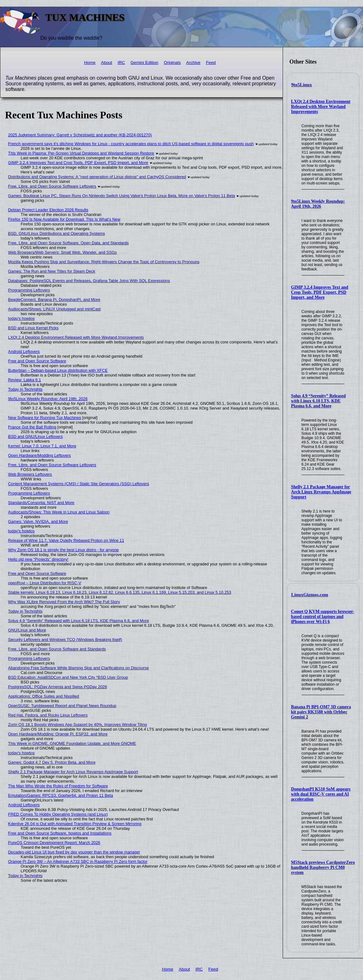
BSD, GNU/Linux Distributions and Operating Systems (57, 233)
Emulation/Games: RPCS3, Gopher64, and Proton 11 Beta (61, 795)
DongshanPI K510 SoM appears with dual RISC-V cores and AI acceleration (321, 794)
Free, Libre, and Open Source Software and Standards (57, 649)
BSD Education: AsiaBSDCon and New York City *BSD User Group (68, 677)
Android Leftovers (24, 351)
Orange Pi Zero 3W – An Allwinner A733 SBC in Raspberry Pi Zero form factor (78, 861)
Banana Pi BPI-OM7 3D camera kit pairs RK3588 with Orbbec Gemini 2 (321, 712)
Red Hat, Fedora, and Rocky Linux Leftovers (48, 715)
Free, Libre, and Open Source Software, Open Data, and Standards (69, 243)
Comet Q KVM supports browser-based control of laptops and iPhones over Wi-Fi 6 (323, 617)
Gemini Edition (144, 62)
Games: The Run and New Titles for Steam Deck (52, 271)
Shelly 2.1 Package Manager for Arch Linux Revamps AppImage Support (321, 492)
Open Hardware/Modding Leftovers (40, 455)
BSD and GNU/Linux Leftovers (36, 436)
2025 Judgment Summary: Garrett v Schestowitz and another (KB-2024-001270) (80, 135)
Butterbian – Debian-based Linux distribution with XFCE (58, 370)
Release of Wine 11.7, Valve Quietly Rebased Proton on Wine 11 (66, 540)
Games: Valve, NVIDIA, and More (38, 521)
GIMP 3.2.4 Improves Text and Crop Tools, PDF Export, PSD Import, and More (320, 292)
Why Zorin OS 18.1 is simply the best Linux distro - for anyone (63, 550)
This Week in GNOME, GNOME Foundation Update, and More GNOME (72, 743)
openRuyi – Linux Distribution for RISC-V (45, 583)
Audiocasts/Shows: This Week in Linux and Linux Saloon (59, 512)
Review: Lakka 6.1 (25, 380)
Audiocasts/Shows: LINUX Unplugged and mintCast (55, 309)
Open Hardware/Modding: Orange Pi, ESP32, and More (58, 734)
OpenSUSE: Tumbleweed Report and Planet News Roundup (62, 706)
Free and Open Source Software (37, 361)
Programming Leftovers (29, 290)
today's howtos (21, 318)
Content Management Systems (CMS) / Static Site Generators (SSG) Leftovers (79, 484)
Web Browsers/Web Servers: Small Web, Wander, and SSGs (63, 252)
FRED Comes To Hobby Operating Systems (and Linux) (58, 814)
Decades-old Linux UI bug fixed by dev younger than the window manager (74, 852)
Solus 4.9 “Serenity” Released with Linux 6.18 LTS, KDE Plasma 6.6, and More (319, 401)
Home (90, 62)
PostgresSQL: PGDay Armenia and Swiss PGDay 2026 (58, 687)
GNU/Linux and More (27, 630)
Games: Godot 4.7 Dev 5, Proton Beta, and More (52, 762)
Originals (172, 62)
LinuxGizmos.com (310, 595)
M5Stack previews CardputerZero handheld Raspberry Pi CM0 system (323, 867)
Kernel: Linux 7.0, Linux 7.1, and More (42, 446)
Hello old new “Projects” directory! (38, 559)
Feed (211, 62)
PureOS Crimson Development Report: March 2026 (54, 843)
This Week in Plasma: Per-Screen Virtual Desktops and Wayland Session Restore (81, 153)
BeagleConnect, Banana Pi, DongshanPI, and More (54, 300)
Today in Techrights (25, 389)
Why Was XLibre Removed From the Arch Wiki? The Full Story (64, 602)
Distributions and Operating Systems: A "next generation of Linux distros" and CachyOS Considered (97, 177)
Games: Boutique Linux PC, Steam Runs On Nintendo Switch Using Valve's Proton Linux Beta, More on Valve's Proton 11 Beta (122, 196)
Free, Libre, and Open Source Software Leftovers (52, 186)
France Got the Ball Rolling (32, 427)
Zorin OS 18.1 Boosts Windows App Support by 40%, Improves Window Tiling (78, 725)
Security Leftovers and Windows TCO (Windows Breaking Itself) (65, 640)
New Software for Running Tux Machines (45, 418)
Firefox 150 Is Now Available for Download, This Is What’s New (64, 219)
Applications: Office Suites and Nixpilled (44, 696)
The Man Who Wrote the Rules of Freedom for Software (58, 786)
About (107, 62)
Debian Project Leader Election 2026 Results (48, 210)
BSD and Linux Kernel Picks (33, 328)
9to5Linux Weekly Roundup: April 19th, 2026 (318, 204)
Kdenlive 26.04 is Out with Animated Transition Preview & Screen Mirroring (75, 824)
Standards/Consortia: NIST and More (41, 503)
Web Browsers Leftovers (30, 474)
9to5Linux (302, 85)
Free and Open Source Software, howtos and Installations (60, 833)
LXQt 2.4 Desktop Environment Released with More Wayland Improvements (321, 107)
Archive (193, 62)
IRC (121, 62)
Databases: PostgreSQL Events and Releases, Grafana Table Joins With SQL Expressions (89, 281)
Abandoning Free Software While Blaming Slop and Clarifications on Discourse (79, 668)
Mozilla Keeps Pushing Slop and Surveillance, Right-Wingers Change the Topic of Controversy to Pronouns (104, 262)
